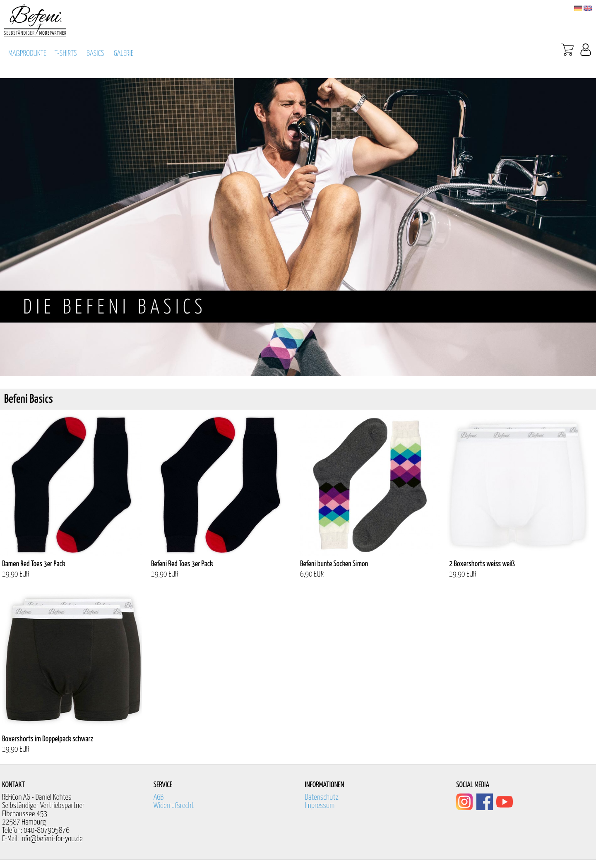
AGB (159, 797)
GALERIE (124, 54)
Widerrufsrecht (174, 806)
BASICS (95, 54)
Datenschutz (322, 797)
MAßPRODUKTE (27, 54)
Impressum (320, 806)
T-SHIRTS (66, 54)
